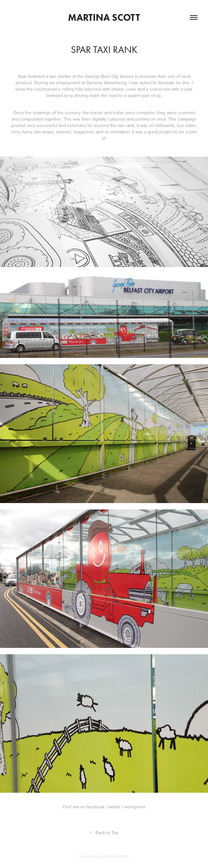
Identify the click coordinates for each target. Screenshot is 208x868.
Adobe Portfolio (115, 856)
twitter (115, 807)
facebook (96, 807)
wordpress (135, 807)
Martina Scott (104, 17)
